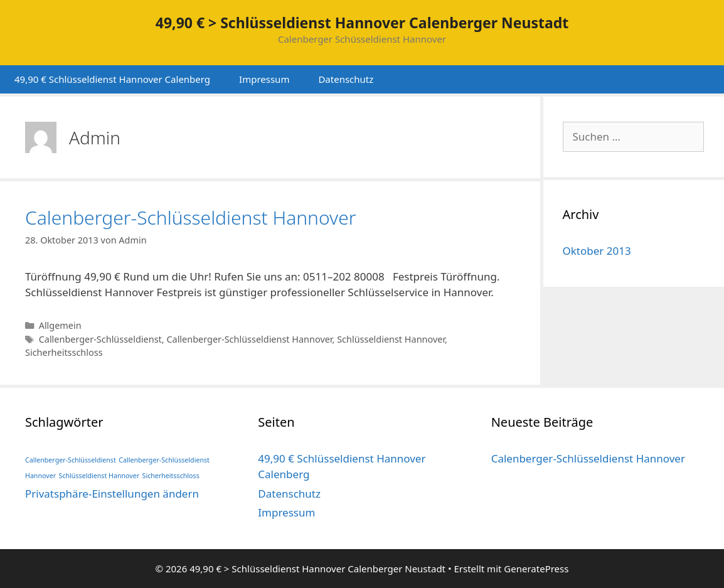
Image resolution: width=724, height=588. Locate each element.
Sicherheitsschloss (64, 352)
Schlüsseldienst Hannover (391, 339)
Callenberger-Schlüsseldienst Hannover (249, 339)
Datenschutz (346, 79)
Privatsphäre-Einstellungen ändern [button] (112, 494)
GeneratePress (536, 569)
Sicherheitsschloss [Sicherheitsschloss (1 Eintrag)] (171, 476)
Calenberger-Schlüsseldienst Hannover (191, 217)
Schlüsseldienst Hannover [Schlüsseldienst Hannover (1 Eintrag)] (99, 476)
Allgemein (60, 325)
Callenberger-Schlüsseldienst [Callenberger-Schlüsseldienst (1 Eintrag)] (71, 460)
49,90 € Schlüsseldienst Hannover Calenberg (112, 79)
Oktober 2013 (597, 251)
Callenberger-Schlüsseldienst (100, 339)
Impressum (264, 79)
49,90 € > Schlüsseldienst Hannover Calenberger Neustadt (362, 23)
